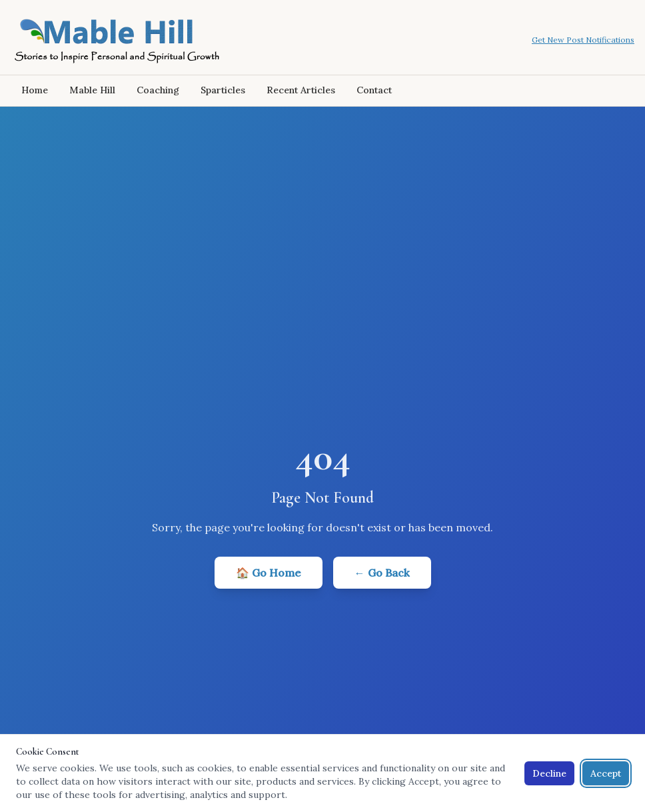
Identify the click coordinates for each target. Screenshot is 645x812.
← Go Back (382, 573)
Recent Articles (301, 90)
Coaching (158, 90)
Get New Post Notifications (583, 40)
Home (35, 90)
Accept (606, 773)
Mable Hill (92, 90)
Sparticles (223, 90)
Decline (549, 773)
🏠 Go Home (269, 573)
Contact (374, 90)
